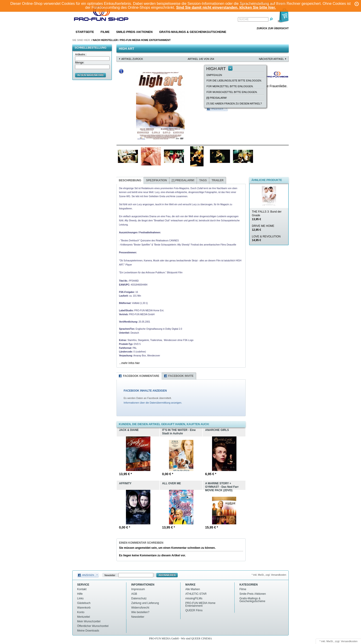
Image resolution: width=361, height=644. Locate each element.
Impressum (138, 589)
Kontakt (82, 589)
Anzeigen (217, 109)
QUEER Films (194, 610)
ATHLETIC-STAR (196, 594)
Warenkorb (84, 608)
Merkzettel (83, 617)
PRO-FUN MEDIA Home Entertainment (145, 40)
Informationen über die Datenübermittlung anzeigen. (153, 403)
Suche (244, 19)
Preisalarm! (217, 98)
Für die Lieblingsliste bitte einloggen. (234, 81)
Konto (81, 612)
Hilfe (80, 594)
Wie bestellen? (140, 612)
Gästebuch (84, 603)
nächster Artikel (271, 59)
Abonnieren (167, 575)
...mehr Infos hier (129, 363)
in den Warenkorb (90, 75)
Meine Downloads (88, 631)
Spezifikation (156, 180)
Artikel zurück (132, 59)
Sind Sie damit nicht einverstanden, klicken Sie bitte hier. (226, 7)
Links (80, 598)
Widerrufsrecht (140, 608)
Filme (105, 32)
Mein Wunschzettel (89, 621)
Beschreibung (130, 180)
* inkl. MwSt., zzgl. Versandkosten (269, 575)
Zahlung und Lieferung (145, 603)
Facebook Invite (181, 376)
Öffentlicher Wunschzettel (93, 626)
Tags (203, 180)
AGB (134, 594)
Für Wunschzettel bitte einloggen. (232, 92)
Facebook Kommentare (141, 376)
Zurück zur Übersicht (273, 28)
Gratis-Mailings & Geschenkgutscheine (193, 32)
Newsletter (110, 575)
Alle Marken (193, 589)
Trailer (218, 180)
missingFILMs (194, 598)
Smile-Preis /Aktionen (134, 32)
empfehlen (214, 75)
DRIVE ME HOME (263, 228)
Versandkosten (349, 641)
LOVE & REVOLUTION (266, 238)
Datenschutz (139, 598)
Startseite (85, 32)
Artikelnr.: (81, 55)
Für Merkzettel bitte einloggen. (230, 86)
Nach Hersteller (105, 40)
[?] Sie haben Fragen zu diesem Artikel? (234, 104)
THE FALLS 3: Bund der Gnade (267, 216)
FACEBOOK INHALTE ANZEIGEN (145, 391)
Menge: (80, 63)
